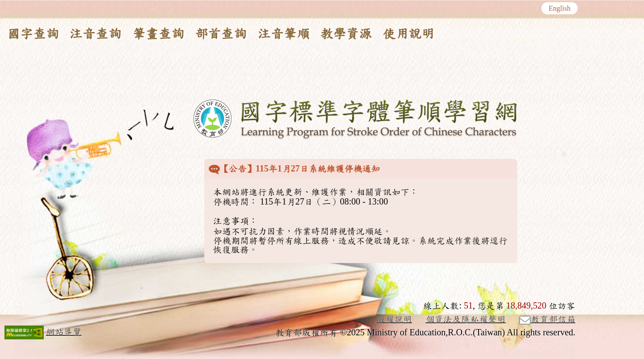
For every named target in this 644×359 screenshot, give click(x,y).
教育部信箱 (547, 320)
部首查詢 (221, 34)
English (559, 8)
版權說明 (394, 319)
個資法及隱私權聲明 (466, 319)
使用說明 (409, 34)
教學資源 (346, 34)
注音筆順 (284, 34)
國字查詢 (33, 34)
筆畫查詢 (158, 34)
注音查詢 (95, 34)
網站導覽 (64, 332)
